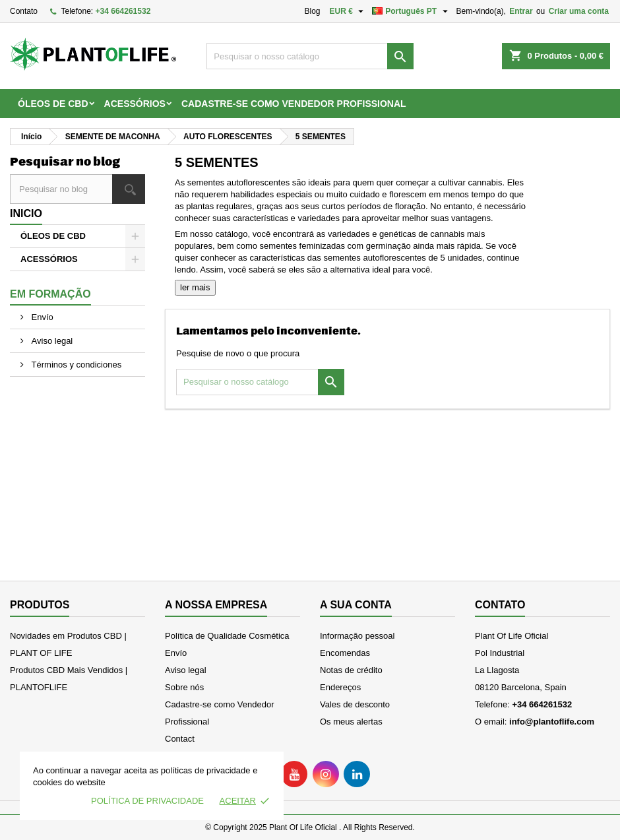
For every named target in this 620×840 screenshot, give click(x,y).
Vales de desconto (355, 704)
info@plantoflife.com (552, 722)
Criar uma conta (579, 11)
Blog (312, 11)
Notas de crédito (351, 670)
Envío (41, 317)
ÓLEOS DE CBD (53, 104)
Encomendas (345, 653)
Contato (24, 11)
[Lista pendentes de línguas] (411, 11)
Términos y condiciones (75, 365)
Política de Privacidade (147, 801)
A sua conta (356, 605)
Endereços (340, 687)
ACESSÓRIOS (135, 104)
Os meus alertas (351, 722)
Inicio (26, 213)
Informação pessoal (357, 636)
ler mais (195, 287)
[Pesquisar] (310, 56)
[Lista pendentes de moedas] (349, 11)
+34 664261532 (123, 11)
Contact (180, 739)
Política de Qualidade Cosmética (227, 636)
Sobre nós (184, 687)
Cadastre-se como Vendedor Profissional (294, 104)
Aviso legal (51, 341)
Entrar (521, 11)
